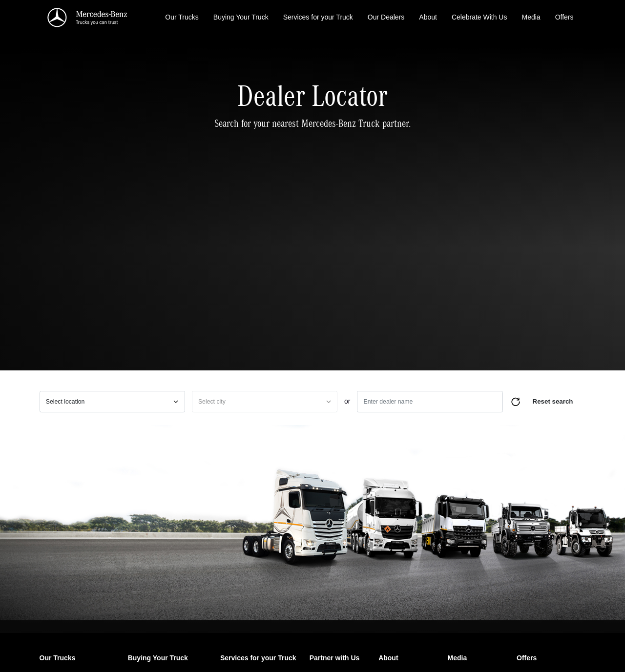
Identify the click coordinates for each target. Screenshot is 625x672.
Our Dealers (386, 17)
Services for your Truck (318, 17)
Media (531, 17)
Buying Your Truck (241, 17)
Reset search (553, 401)
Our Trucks (182, 17)
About (428, 17)
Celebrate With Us (479, 17)
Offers (564, 17)
